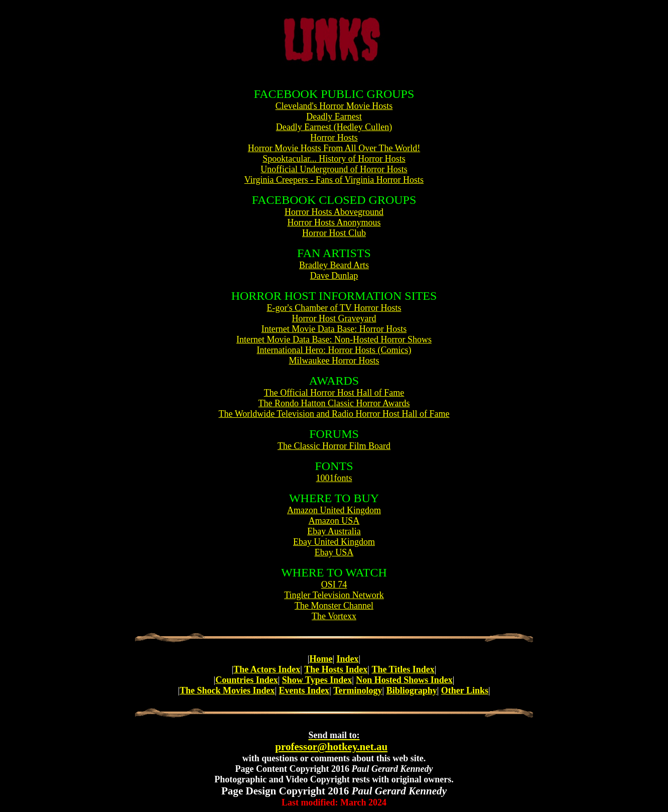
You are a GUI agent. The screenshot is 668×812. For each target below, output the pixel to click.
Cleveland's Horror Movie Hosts (334, 106)
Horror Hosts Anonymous (334, 222)
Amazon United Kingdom (334, 510)
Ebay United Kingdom (334, 542)
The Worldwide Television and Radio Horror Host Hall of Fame (334, 414)
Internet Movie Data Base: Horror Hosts (334, 329)
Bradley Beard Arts (334, 265)
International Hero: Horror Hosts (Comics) (334, 350)
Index (348, 659)
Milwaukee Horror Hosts (334, 361)
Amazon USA (334, 521)
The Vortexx (334, 616)
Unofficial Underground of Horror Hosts (334, 169)
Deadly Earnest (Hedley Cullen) (334, 127)
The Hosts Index (336, 669)
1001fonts (334, 478)
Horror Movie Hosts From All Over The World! (334, 148)
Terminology (358, 690)
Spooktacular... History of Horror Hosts (334, 159)
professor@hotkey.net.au (331, 741)
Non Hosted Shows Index (404, 680)
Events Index (304, 690)
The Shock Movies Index (227, 690)
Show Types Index (317, 680)
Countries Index (247, 680)
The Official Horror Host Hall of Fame (334, 393)
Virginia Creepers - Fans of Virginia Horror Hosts (334, 180)
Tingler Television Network (334, 595)
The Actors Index (267, 669)
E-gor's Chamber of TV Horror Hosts (334, 308)
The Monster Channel (334, 606)
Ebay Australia (334, 531)
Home (321, 659)
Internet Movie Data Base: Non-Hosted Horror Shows (334, 339)
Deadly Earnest (334, 117)
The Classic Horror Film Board (334, 446)
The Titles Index (403, 669)
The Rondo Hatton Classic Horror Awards (334, 403)
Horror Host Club (334, 233)
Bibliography (412, 690)
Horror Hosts (334, 138)
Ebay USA (334, 552)
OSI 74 (334, 585)
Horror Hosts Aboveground (334, 212)
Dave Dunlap (334, 276)
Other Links (465, 690)
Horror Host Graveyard (334, 318)
